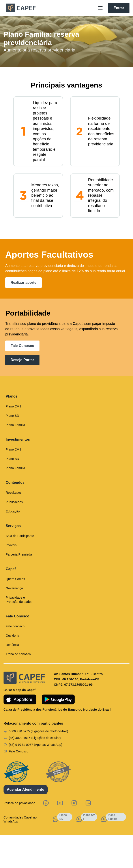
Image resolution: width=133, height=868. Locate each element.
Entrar (119, 8)
